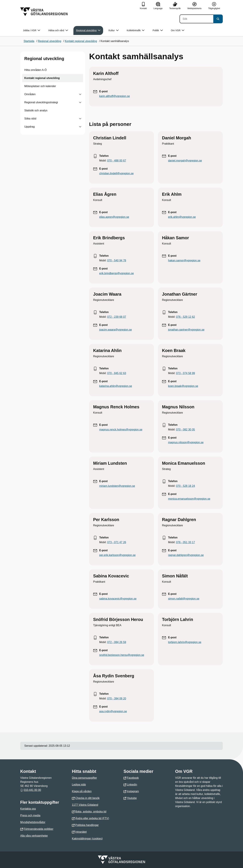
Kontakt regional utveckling (42, 78)
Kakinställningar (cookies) (87, 839)
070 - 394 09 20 (117, 699)
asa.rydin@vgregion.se (113, 711)
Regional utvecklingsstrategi (41, 102)
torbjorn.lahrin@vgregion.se (185, 642)
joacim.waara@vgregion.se (116, 330)
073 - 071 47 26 (117, 542)
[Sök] (196, 19)
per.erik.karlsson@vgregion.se (117, 555)
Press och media (30, 815)
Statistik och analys (36, 110)
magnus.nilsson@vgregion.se (186, 442)
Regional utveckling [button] (88, 30)
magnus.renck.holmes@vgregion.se (121, 430)
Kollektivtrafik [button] (136, 30)
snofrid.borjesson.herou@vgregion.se (122, 655)
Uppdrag (29, 127)
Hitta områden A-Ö (36, 70)
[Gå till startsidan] (44, 12)
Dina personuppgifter (84, 778)
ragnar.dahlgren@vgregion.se (186, 555)
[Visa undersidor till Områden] (80, 94)
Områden (30, 94)
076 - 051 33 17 (185, 542)
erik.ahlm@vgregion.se (182, 217)
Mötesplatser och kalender (40, 86)
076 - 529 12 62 (185, 317)
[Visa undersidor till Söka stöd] (80, 119)
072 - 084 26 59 (117, 642)
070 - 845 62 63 (117, 373)
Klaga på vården (82, 791)
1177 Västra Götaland (85, 805)
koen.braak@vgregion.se (183, 386)
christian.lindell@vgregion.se (116, 173)
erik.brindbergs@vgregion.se (117, 273)
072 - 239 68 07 (117, 317)
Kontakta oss (28, 809)
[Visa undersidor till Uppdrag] (80, 127)
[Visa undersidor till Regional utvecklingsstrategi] (80, 102)
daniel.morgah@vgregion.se (185, 161)
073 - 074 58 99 (185, 373)
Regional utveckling (44, 59)
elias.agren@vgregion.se (114, 217)
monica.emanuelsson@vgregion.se (189, 499)
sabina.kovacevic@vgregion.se (118, 599)
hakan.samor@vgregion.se (184, 260)
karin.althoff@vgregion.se (114, 96)
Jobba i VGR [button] (32, 30)
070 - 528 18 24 (185, 486)
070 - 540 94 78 (117, 260)
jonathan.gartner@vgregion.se (186, 330)
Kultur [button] (114, 30)
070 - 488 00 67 (117, 161)
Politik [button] (158, 30)
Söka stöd (30, 119)
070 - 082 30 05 (185, 430)
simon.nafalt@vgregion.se (184, 599)
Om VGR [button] (178, 30)
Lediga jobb (79, 785)
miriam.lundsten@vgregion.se (117, 486)
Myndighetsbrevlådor (33, 822)
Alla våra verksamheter (34, 836)
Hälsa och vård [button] (58, 30)
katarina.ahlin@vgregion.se (116, 386)
